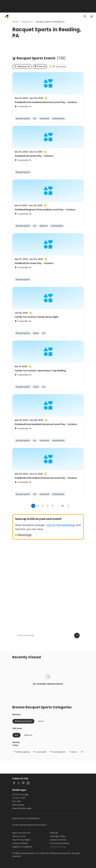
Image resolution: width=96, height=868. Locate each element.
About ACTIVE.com (21, 833)
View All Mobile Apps (22, 808)
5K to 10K (16, 801)
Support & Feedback (22, 847)
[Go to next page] (68, 506)
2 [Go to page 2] (38, 506)
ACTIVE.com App (20, 794)
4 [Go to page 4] (48, 506)
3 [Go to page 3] (43, 506)
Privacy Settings (20, 843)
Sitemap (54, 833)
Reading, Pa (27, 22)
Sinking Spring (21, 752)
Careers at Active (58, 840)
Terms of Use (19, 836)
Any (16, 735)
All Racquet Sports (23, 721)
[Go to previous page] (28, 506)
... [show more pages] (58, 506)
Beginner (28, 735)
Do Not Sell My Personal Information (30, 825)
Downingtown (58, 752)
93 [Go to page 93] (63, 506)
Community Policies (59, 843)
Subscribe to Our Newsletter (26, 818)
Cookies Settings (58, 847)
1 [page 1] (33, 506)
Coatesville (40, 752)
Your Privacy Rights (21, 840)
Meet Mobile (18, 805)
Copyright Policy (58, 836)
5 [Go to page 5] (53, 506)
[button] (40, 66)
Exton (73, 752)
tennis (41, 721)
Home (15, 22)
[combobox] (22, 66)
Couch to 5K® (19, 798)
